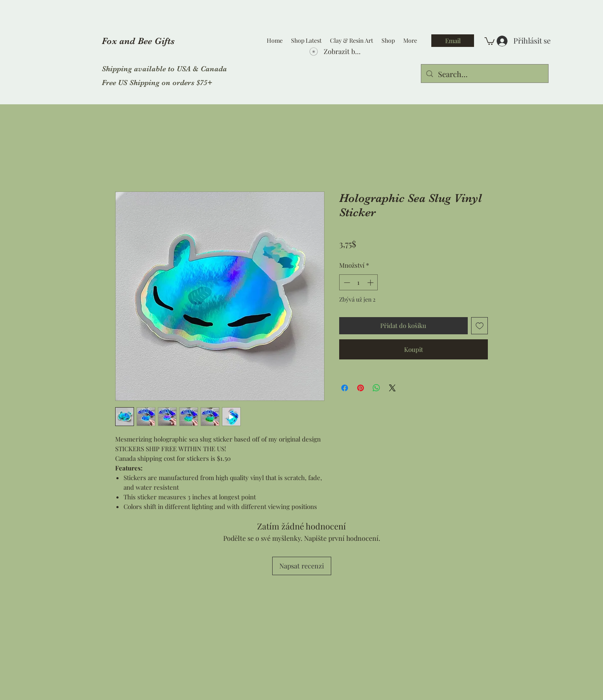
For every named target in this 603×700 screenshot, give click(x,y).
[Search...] (484, 75)
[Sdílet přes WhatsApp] (376, 388)
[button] (490, 41)
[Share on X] (392, 388)
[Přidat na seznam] (480, 326)
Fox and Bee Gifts (138, 41)
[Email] (453, 41)
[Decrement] (346, 283)
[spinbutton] (359, 283)
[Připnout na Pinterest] (361, 388)
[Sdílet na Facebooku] (345, 388)
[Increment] (371, 283)
